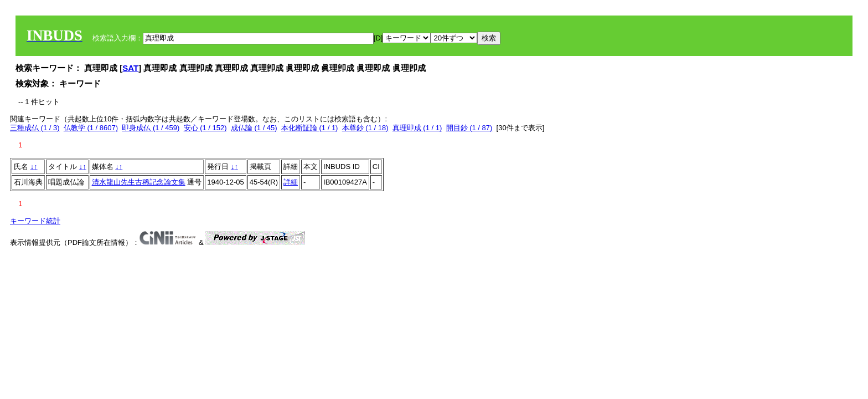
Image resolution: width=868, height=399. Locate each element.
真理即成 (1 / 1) (417, 128)
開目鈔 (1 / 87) (469, 128)
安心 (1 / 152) (205, 128)
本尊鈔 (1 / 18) (365, 128)
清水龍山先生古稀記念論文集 (139, 182)
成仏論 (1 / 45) (254, 128)
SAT (130, 68)
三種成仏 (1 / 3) (35, 128)
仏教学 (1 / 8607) (91, 128)
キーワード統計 (35, 221)
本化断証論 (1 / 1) (310, 128)
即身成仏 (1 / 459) (151, 128)
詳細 (291, 182)
